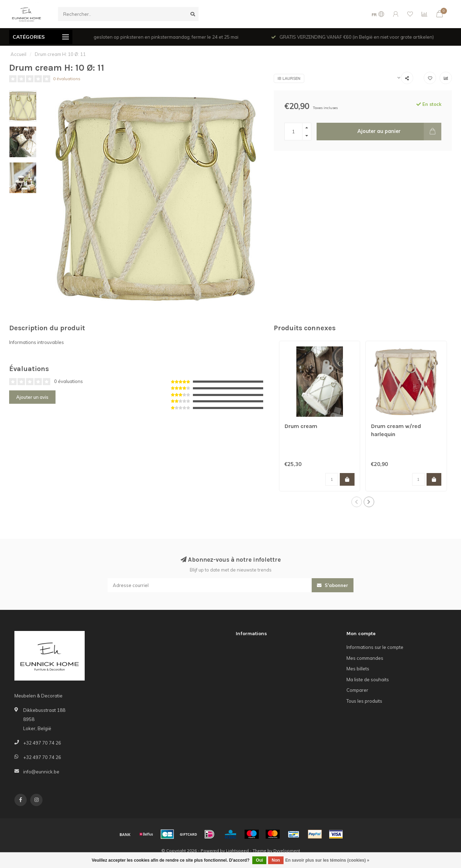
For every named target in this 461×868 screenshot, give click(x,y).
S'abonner (333, 585)
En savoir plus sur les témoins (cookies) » (327, 860)
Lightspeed (237, 851)
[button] (357, 502)
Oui (259, 860)
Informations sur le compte (375, 647)
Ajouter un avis (32, 397)
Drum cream (301, 426)
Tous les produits (364, 701)
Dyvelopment (287, 851)
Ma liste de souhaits (368, 679)
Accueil (18, 54)
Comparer (357, 690)
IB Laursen (289, 78)
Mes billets (358, 669)
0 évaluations (67, 79)
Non (276, 860)
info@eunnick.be (41, 772)
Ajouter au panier (399, 132)
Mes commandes (365, 658)
